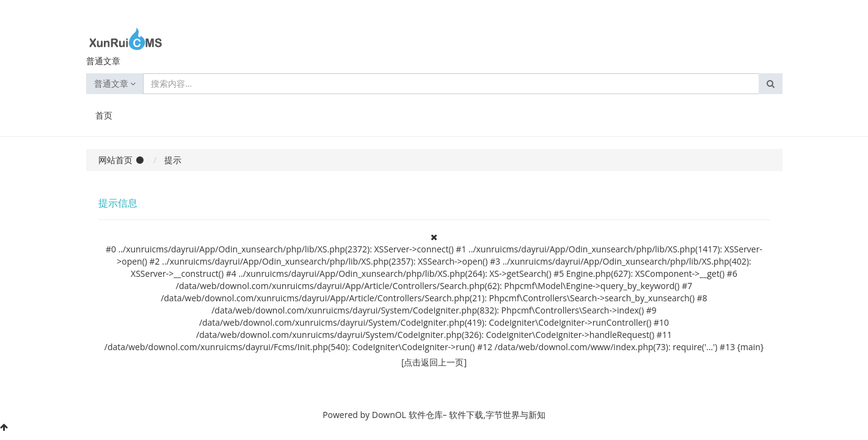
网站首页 (115, 160)
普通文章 (115, 83)
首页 (104, 115)
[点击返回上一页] (434, 362)
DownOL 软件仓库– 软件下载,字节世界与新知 (459, 415)
